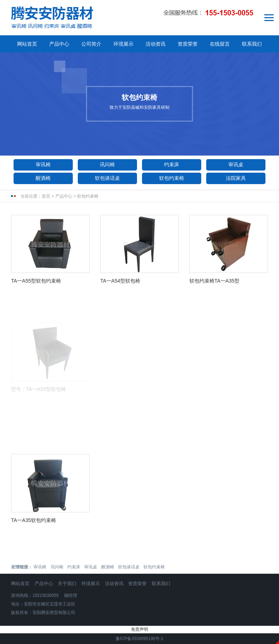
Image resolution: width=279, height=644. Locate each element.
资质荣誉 (188, 44)
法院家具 (236, 178)
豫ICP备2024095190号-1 (139, 639)
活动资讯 (156, 44)
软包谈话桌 (107, 178)
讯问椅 (107, 164)
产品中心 (59, 44)
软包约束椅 (172, 178)
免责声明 (139, 629)
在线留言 (220, 44)
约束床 (172, 164)
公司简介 (91, 44)
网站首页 (27, 44)
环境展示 (123, 44)
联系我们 (252, 44)
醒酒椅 (43, 178)
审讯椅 (43, 164)
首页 (46, 196)
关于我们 (67, 584)
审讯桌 (236, 164)
